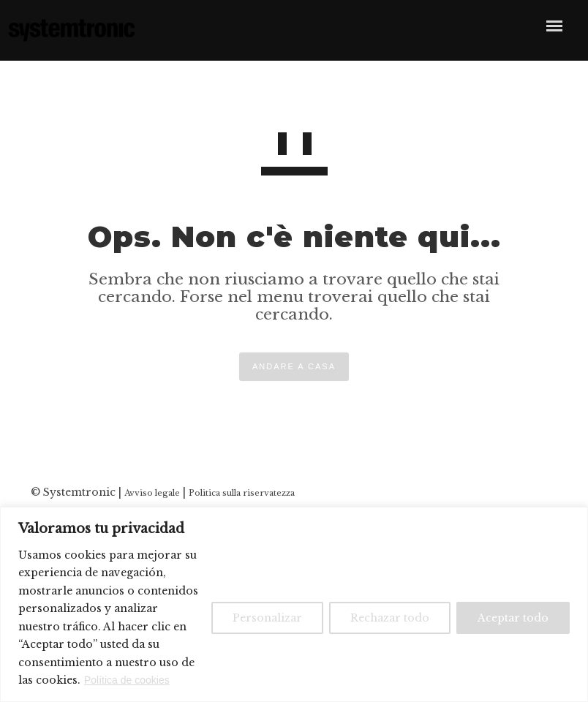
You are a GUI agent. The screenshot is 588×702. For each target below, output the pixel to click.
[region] (294, 604)
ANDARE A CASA (294, 366)
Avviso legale (152, 493)
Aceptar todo (513, 618)
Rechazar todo (390, 618)
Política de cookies (127, 680)
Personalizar (267, 618)
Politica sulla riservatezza (242, 493)
